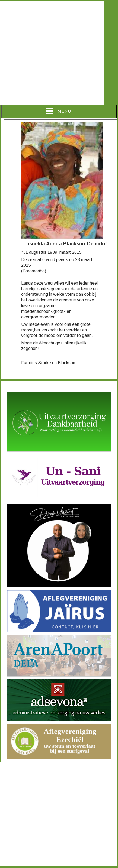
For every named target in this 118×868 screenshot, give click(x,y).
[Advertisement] (52, 53)
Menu (58, 111)
